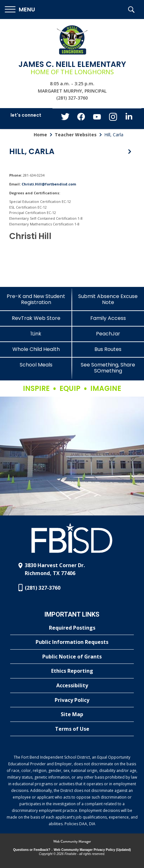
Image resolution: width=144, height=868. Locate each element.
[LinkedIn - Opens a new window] (129, 118)
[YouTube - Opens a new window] (97, 118)
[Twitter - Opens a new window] (65, 118)
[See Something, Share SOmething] (108, 368)
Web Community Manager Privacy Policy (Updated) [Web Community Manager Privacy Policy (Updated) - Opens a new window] (92, 850)
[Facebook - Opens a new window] (81, 119)
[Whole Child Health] (36, 349)
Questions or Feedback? (32, 850)
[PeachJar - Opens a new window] (108, 334)
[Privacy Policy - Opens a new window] (72, 700)
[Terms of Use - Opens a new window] (72, 729)
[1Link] (36, 334)
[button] (20, 10)
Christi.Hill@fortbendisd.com (49, 184)
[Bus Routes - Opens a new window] (108, 349)
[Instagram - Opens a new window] (113, 119)
